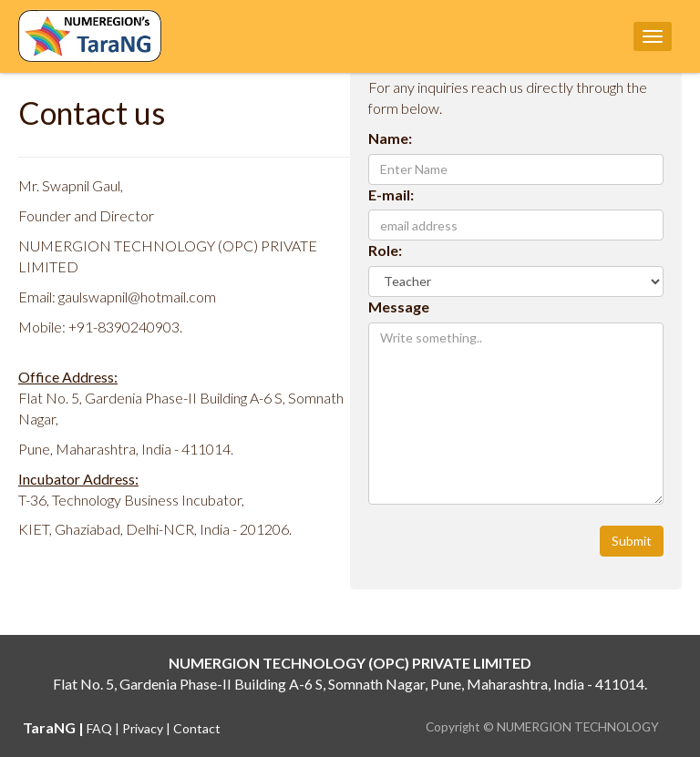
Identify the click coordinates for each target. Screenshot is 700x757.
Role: (385, 250)
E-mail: (391, 194)
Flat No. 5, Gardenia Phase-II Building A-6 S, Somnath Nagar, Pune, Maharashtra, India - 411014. (350, 684)
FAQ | (104, 728)
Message (399, 307)
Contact (197, 728)
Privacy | (148, 728)
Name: (390, 138)
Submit (632, 541)
